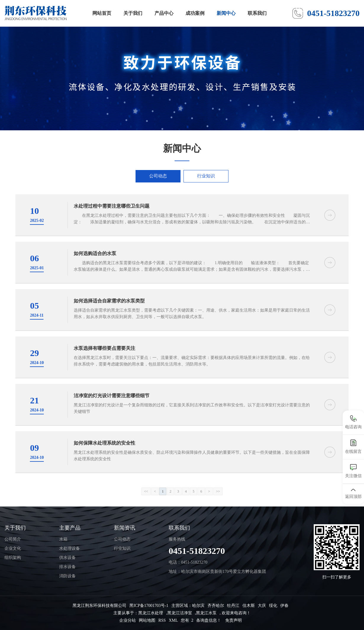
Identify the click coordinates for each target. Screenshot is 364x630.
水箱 (63, 539)
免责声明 (233, 620)
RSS (162, 620)
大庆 (262, 606)
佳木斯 (249, 606)
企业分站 (128, 620)
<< (146, 491)
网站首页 (102, 13)
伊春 (284, 606)
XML (173, 620)
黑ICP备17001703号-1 (149, 606)
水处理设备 (70, 548)
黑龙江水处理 (151, 613)
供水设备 (67, 558)
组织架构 (13, 558)
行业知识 (206, 176)
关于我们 (133, 13)
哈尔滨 (198, 606)
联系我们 (257, 13)
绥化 (273, 606)
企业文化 (13, 548)
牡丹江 (233, 606)
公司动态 (158, 176)
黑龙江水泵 (206, 613)
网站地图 (147, 620)
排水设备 (67, 567)
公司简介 (13, 539)
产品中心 (164, 13)
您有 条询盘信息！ (201, 620)
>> (218, 491)
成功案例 (195, 13)
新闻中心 (226, 13)
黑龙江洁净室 (180, 613)
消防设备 (67, 576)
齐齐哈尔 (216, 606)
